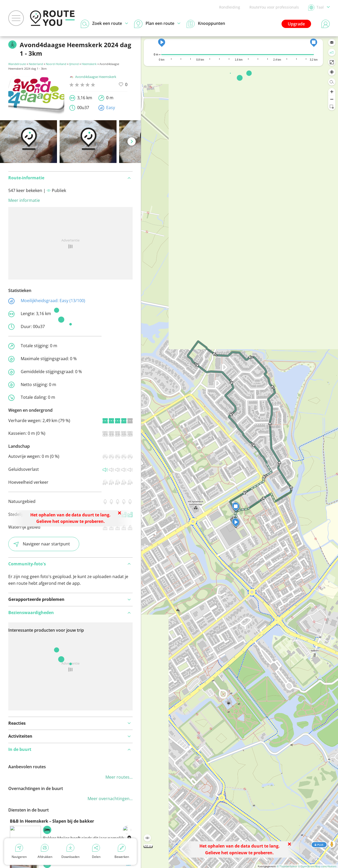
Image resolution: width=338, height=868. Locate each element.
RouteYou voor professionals (274, 7)
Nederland (36, 64)
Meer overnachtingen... (110, 799)
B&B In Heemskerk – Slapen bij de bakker (52, 821)
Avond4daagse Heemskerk (93, 77)
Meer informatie (24, 200)
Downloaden (70, 851)
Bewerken (122, 851)
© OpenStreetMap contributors (317, 866)
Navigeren (19, 851)
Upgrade (296, 24)
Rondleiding (230, 7)
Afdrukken (45, 851)
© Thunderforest (287, 866)
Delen (96, 851)
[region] (240, 452)
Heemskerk (89, 64)
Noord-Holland (56, 64)
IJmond (74, 64)
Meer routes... (119, 777)
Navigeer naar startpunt (42, 544)
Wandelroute (17, 64)
